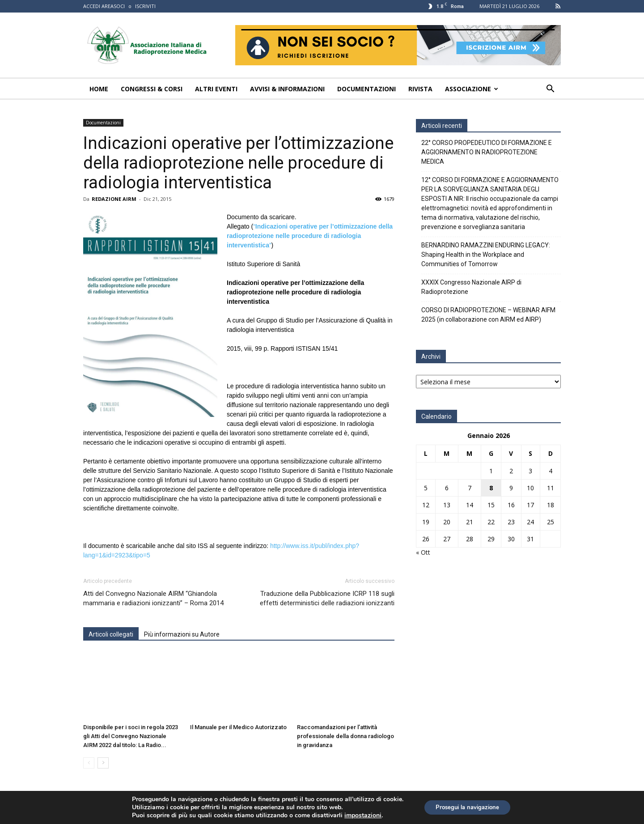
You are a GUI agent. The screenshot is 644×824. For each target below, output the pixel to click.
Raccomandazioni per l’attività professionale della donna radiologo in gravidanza (345, 736)
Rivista (420, 89)
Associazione (472, 89)
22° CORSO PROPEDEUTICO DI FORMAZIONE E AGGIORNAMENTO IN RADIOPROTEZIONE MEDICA (487, 152)
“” (310, 236)
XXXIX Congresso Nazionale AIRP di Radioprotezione (471, 287)
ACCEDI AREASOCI (104, 6)
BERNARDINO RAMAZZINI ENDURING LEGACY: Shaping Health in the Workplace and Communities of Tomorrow (486, 255)
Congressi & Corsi (152, 89)
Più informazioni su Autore (182, 634)
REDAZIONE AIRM (114, 199)
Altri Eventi (216, 89)
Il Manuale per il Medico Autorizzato (238, 727)
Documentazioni (366, 89)
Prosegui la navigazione (468, 807)
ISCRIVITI (145, 6)
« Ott (423, 552)
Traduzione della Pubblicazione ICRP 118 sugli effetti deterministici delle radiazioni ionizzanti (327, 598)
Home (99, 89)
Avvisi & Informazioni (287, 89)
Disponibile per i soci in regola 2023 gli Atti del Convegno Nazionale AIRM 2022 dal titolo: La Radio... (131, 736)
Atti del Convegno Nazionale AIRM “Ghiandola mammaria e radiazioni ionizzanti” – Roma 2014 (153, 598)
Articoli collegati (111, 634)
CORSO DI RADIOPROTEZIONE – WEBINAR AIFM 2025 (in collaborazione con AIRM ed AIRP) (488, 315)
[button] (550, 90)
